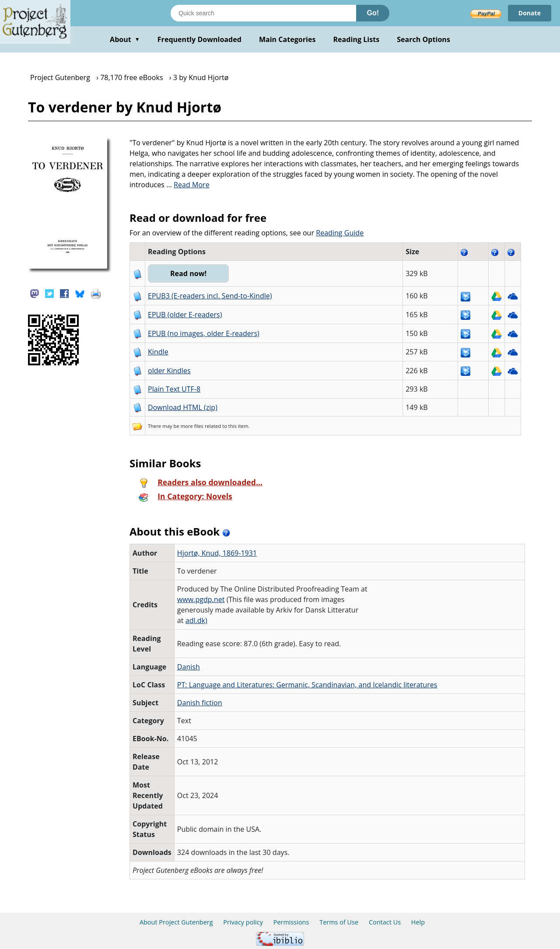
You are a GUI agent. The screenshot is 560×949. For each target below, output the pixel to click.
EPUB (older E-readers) (185, 315)
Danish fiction (200, 703)
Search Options (423, 39)
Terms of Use (339, 922)
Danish (189, 667)
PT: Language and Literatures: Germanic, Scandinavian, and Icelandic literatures (307, 685)
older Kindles (169, 371)
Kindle (158, 352)
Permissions (291, 922)
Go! (373, 13)
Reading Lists (357, 39)
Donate (530, 13)
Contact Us (385, 922)
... (188, 185)
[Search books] (263, 13)
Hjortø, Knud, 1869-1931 (217, 553)
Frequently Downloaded (199, 39)
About (125, 39)
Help (418, 922)
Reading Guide (340, 233)
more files (192, 426)
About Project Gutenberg (176, 922)
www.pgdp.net (201, 599)
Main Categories (287, 39)
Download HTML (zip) (183, 407)
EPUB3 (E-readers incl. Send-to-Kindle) (210, 296)
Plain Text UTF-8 (174, 389)
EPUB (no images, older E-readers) (204, 333)
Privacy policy (243, 922)
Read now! (188, 273)
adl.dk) (196, 620)
